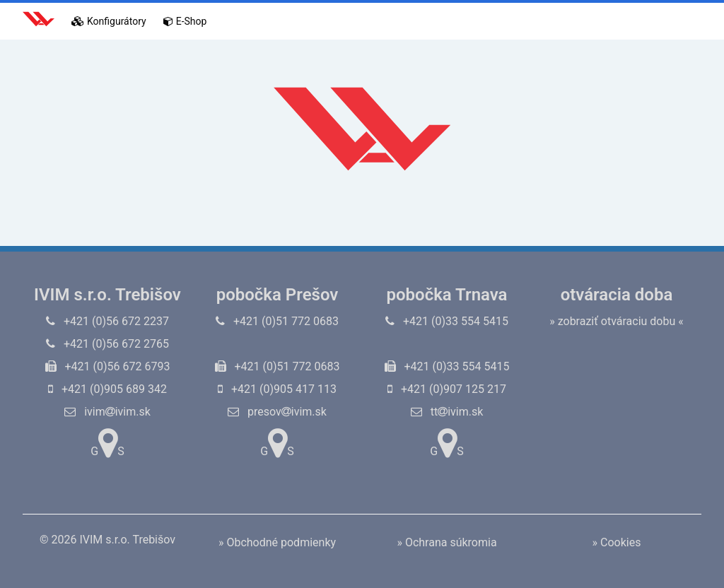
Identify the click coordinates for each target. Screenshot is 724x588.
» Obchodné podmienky (277, 542)
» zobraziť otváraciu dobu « (617, 321)
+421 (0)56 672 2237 (107, 321)
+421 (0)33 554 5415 (447, 321)
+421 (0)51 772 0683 (277, 321)
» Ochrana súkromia (446, 542)
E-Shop (185, 21)
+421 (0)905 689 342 (107, 389)
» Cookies (617, 542)
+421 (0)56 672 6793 (108, 366)
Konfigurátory (109, 21)
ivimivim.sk (107, 412)
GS (107, 443)
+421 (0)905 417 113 (277, 389)
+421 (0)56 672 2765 (107, 344)
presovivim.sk (277, 412)
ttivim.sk (447, 412)
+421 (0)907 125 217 (447, 389)
